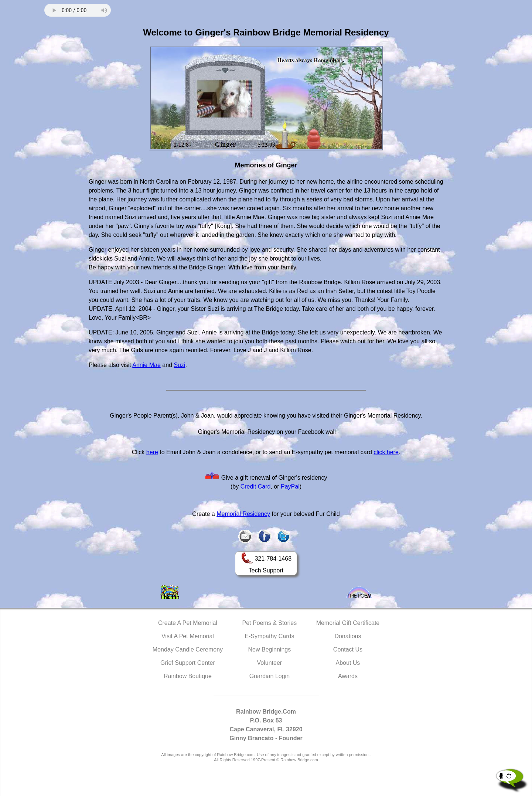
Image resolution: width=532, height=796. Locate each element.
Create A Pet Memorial (188, 623)
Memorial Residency (243, 514)
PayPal (290, 487)
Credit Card (256, 487)
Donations (348, 636)
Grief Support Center (188, 663)
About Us (348, 663)
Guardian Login (270, 676)
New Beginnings (270, 649)
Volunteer (270, 663)
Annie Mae (146, 365)
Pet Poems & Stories (270, 623)
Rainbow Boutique (188, 676)
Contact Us (348, 649)
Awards (348, 676)
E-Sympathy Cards (269, 636)
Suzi (179, 365)
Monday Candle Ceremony (188, 649)
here (152, 452)
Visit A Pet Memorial (188, 636)
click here (386, 452)
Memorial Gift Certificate (348, 623)
